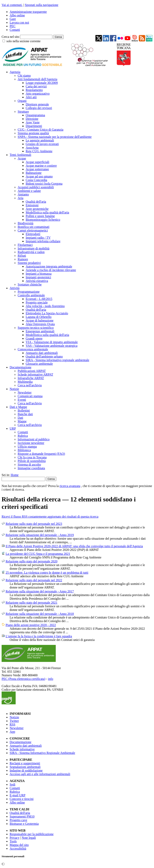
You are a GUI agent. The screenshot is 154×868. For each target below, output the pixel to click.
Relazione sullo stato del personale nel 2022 (34, 580)
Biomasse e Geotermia (24, 824)
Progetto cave (18, 820)
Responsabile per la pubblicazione (32, 834)
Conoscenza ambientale (33, 349)
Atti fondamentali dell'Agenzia (37, 79)
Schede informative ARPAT (35, 374)
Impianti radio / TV (38, 238)
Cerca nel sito (10, 37)
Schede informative (22, 749)
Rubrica (23, 436)
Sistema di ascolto (29, 465)
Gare (13, 19)
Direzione (32, 119)
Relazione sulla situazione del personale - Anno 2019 (40, 535)
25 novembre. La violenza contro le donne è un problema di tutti (47, 573)
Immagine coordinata (31, 468)
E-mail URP (18, 795)
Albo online (17, 15)
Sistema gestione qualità (33, 133)
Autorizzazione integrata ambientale (49, 266)
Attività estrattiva (37, 281)
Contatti (15, 30)
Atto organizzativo (38, 94)
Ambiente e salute (29, 191)
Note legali (29, 838)
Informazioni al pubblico (34, 439)
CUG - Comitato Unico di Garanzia (41, 130)
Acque (22, 158)
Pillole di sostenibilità (32, 461)
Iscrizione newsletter (31, 443)
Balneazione (34, 173)
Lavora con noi (19, 23)
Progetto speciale (37, 302)
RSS (12, 724)
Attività (15, 288)
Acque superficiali (37, 162)
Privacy (15, 838)
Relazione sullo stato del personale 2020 (31, 561)
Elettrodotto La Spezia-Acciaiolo (47, 313)
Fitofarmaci (25, 245)
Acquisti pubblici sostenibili (36, 187)
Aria (20, 198)
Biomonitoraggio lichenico (43, 220)
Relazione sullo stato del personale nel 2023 (34, 524)
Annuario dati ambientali (42, 353)
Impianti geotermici (38, 277)
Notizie (14, 389)
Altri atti (31, 97)
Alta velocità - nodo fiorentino (45, 306)
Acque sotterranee (37, 169)
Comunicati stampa (30, 396)
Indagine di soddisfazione (26, 770)
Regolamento (34, 90)
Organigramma (35, 115)
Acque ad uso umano (39, 176)
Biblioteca (24, 450)
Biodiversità (25, 223)
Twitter (14, 721)
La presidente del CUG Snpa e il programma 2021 (38, 554)
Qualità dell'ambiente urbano (44, 356)
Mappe (22, 421)
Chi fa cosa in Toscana (32, 457)
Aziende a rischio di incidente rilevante (51, 270)
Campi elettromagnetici (33, 230)
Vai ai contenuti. (12, 5)
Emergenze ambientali (40, 331)
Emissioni (32, 205)
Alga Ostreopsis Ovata (40, 324)
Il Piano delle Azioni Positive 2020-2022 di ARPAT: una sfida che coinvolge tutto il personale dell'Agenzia (74, 546)
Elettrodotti (33, 234)
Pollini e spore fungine (40, 216)
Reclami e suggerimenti (25, 763)
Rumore (23, 259)
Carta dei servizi (36, 86)
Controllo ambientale (31, 295)
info (51, 679)
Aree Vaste (33, 122)
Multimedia (25, 382)
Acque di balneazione (40, 320)
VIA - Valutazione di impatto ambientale (52, 342)
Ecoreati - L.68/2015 (39, 299)
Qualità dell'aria (36, 202)
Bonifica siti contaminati (33, 227)
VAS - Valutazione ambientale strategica (52, 346)
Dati (20, 418)
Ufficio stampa (27, 447)
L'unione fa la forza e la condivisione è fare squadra (39, 636)
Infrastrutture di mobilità (33, 248)
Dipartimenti (34, 126)
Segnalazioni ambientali (25, 767)
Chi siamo (24, 76)
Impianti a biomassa (39, 274)
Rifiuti (22, 256)
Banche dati (25, 414)
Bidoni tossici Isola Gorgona (44, 184)
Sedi (12, 784)
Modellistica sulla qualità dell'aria (47, 212)
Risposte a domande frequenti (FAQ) (41, 454)
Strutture (23, 112)
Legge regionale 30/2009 (42, 83)
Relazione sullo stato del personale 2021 (31, 603)
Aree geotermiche (37, 209)
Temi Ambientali (20, 155)
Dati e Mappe (18, 407)
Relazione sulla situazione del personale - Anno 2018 (40, 614)
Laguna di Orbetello (39, 317)
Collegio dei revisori (39, 108)
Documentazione (20, 367)
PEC (13, 26)
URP (13, 428)
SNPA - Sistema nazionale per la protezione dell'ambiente (55, 137)
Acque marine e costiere (41, 166)
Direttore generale (37, 104)
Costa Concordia (36, 180)
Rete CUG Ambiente (39, 151)
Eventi (22, 400)
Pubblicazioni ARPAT (32, 371)
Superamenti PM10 (22, 816)
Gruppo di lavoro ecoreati (42, 144)
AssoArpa (32, 148)
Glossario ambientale (39, 364)
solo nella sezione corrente (23, 41)
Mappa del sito (19, 845)
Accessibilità (18, 848)
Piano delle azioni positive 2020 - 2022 (31, 625)
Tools (13, 841)
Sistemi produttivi (29, 263)
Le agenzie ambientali (40, 140)
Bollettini (24, 410)
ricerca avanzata (70, 486)
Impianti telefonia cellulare (43, 241)
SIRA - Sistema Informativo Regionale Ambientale (42, 753)
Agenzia (15, 72)
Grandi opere (34, 338)
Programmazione (29, 292)
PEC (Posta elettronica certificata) (23, 679)
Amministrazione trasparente (28, 12)
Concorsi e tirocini (22, 799)
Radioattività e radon (31, 252)
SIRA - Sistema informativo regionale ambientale (57, 360)
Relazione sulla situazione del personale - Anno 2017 (40, 591)
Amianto (23, 194)
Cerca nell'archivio (30, 385)
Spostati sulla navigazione (42, 5)
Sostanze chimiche (30, 284)
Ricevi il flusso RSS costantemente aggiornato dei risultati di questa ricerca (50, 517)
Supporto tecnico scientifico (36, 328)
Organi (22, 101)
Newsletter (25, 392)
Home (15, 475)
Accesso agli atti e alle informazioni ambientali (40, 774)
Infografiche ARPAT (31, 378)
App (12, 732)
